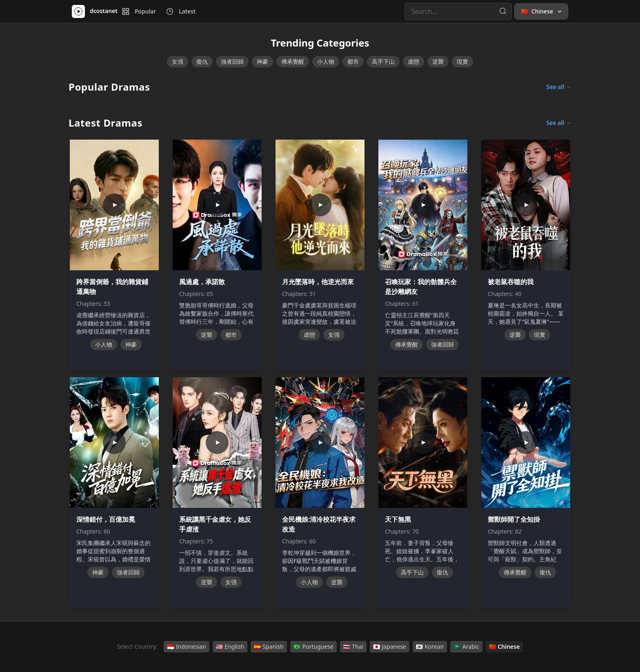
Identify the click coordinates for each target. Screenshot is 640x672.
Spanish (269, 647)
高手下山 (383, 61)
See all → (559, 87)
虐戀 (413, 61)
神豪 (262, 61)
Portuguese (313, 647)
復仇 (202, 61)
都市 (353, 61)
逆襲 (438, 61)
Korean (430, 647)
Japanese (390, 647)
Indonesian (186, 647)
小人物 (326, 61)
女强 (178, 61)
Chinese (504, 647)
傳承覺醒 (293, 61)
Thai (353, 647)
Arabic (466, 647)
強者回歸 (232, 61)
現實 (462, 61)
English (230, 647)
